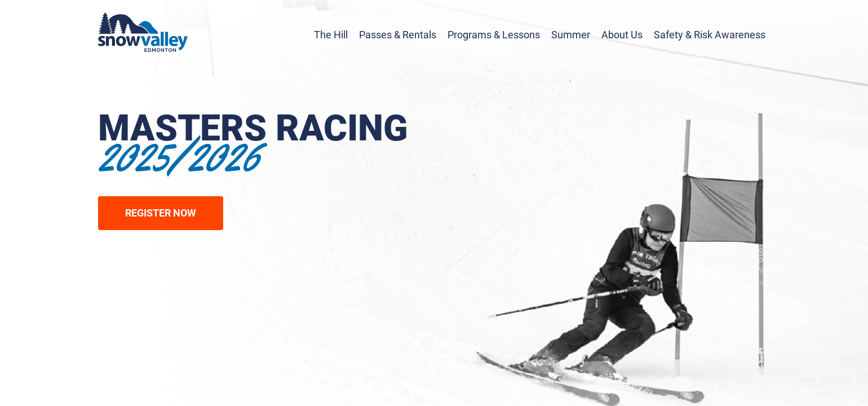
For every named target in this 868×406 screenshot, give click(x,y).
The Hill (331, 35)
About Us (622, 35)
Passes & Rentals (398, 35)
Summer (571, 35)
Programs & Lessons (494, 35)
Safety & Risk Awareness (710, 35)
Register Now (161, 213)
